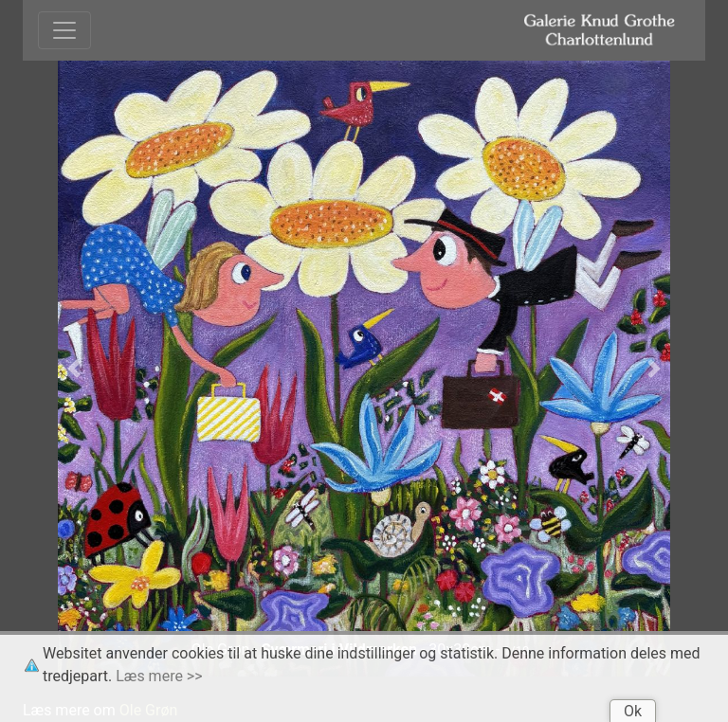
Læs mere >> (159, 676)
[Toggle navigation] (64, 30)
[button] (74, 369)
